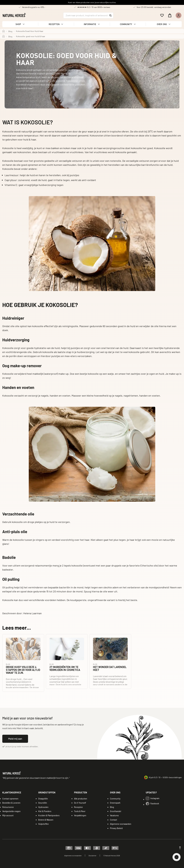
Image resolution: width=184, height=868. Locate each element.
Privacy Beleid (116, 828)
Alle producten (81, 799)
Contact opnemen (10, 799)
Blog (112, 807)
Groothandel (116, 811)
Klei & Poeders (45, 811)
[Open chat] (177, 857)
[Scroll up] (180, 848)
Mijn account (8, 815)
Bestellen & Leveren (11, 803)
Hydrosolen (43, 807)
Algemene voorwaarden (121, 824)
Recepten (78, 807)
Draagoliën (43, 799)
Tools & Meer (80, 811)
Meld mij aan (15, 739)
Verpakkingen (80, 815)
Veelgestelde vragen (11, 811)
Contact (113, 820)
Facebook (152, 804)
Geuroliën (43, 803)
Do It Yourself (80, 803)
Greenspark (115, 803)
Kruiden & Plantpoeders (49, 815)
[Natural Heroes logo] (14, 15)
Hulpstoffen (43, 824)
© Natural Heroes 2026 (112, 855)
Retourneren (8, 807)
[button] (20, 24)
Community (115, 799)
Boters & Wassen (46, 820)
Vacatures (114, 815)
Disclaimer (92, 855)
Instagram (153, 798)
